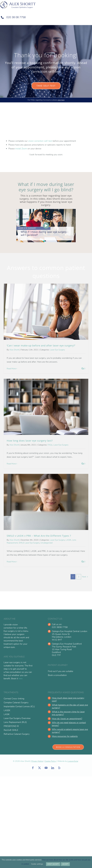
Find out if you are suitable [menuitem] (60, 671)
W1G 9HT (57, 640)
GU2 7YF (56, 655)
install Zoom (21, 149)
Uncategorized (46, 543)
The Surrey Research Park (64, 647)
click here (61, 100)
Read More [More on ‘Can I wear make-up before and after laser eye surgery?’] (11, 369)
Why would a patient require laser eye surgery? (70, 731)
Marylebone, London (62, 637)
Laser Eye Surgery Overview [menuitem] (17, 718)
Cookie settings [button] (37, 864)
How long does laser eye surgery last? (30, 441)
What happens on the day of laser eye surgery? (70, 706)
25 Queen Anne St (61, 634)
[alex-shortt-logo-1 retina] (18, 2)
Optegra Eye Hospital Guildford (67, 644)
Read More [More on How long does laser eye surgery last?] (11, 464)
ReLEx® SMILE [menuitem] (11, 730)
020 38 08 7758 (16, 17)
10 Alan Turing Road (62, 649)
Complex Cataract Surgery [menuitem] (16, 702)
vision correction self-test (40, 141)
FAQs (50, 445)
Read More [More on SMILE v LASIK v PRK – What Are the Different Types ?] (11, 562)
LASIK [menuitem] (7, 714)
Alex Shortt (14, 350)
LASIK (68, 540)
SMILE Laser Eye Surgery (29, 543)
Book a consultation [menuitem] (57, 675)
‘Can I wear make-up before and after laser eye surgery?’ (41, 346)
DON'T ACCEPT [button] (53, 864)
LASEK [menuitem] (7, 710)
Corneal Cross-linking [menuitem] (14, 699)
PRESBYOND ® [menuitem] (11, 726)
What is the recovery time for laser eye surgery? (68, 713)
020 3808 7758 (60, 627)
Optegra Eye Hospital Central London (70, 631)
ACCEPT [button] (65, 864)
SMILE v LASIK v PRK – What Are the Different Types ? (39, 536)
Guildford (56, 652)
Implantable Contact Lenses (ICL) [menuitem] (19, 706)
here (20, 679)
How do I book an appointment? (67, 719)
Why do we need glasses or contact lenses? (69, 724)
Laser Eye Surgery (57, 350)
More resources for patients (65, 736)
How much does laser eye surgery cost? (68, 699)
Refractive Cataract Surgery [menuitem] (17, 734)
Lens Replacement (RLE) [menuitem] (15, 722)
